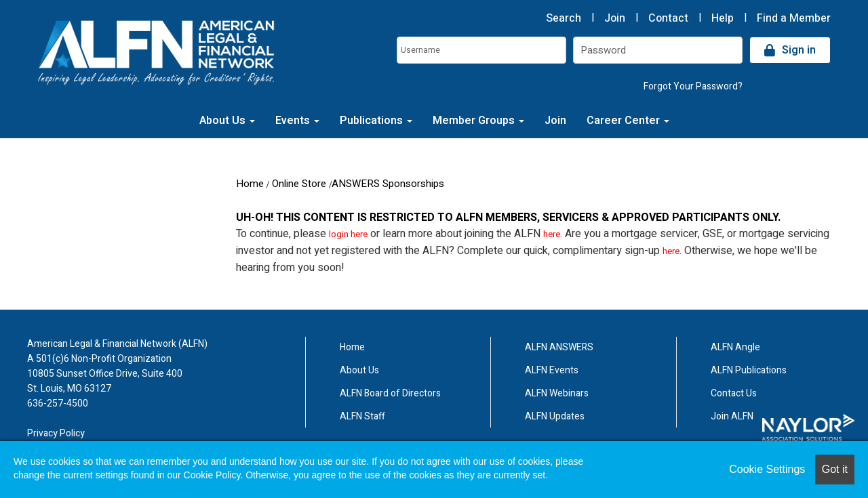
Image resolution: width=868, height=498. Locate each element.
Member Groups (478, 121)
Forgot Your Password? (693, 86)
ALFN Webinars (557, 393)
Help (723, 18)
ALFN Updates (555, 416)
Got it (835, 469)
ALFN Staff (362, 416)
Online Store (299, 184)
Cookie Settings (767, 469)
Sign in (799, 50)
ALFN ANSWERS (559, 347)
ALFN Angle (735, 347)
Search (564, 18)
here (552, 234)
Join (615, 18)
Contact (668, 18)
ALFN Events (552, 370)
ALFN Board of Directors (390, 393)
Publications (376, 121)
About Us (227, 121)
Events (297, 121)
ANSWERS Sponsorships (388, 184)
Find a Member (794, 18)
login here (348, 234)
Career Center (628, 121)
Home (250, 184)
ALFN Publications (749, 370)
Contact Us (734, 393)
